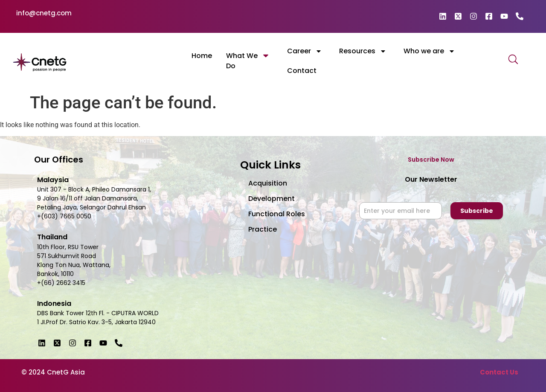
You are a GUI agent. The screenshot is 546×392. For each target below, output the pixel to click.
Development (272, 199)
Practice (263, 229)
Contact (302, 71)
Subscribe (477, 211)
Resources (363, 51)
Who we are (429, 51)
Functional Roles (277, 214)
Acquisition (268, 183)
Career (305, 51)
